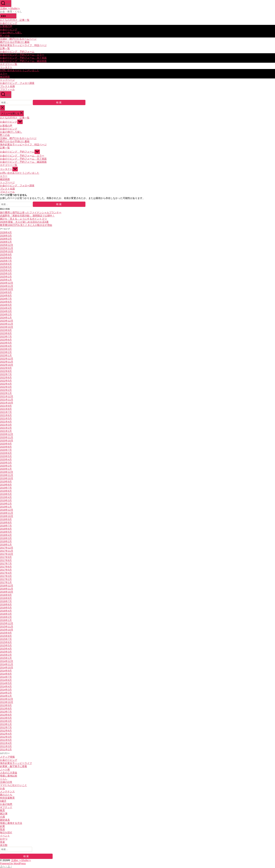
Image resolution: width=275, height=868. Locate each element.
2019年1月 (6, 507)
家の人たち (6, 795)
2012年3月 (6, 737)
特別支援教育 (7, 798)
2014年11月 (7, 664)
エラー (4, 74)
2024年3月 (6, 311)
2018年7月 (6, 526)
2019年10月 (7, 478)
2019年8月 (6, 485)
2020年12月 (7, 434)
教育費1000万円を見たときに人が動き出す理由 (26, 225)
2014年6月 (6, 680)
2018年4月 (6, 535)
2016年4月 (6, 611)
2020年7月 (6, 450)
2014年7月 (6, 677)
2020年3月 (6, 463)
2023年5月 (6, 343)
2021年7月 (6, 412)
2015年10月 (7, 630)
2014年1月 (6, 696)
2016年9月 (6, 595)
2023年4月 (6, 346)
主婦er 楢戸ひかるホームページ (18, 39)
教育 (2, 810)
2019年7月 (6, 488)
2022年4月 (6, 384)
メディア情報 (7, 757)
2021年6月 (6, 415)
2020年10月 (7, 440)
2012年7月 (6, 727)
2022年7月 (6, 374)
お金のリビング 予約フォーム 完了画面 (23, 58)
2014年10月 (7, 667)
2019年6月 (6, 491)
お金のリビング (9, 23)
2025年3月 (6, 273)
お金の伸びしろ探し (11, 33)
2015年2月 (6, 655)
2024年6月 (6, 302)
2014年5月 (6, 683)
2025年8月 (6, 258)
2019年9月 (6, 481)
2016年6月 (6, 604)
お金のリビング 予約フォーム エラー (22, 55)
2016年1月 (6, 620)
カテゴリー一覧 (9, 64)
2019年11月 (7, 475)
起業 (2, 826)
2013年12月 (7, 699)
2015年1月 (6, 658)
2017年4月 (6, 573)
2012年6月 (6, 731)
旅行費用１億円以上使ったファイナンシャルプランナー (31, 212)
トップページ (7, 80)
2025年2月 (6, 277)
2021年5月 (6, 418)
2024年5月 (6, 305)
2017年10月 (7, 554)
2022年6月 (6, 377)
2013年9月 (6, 705)
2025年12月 (7, 245)
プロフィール (7, 89)
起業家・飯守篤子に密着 (14, 766)
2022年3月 (6, 387)
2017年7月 (6, 563)
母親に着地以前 (9, 776)
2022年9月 (6, 368)
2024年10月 (7, 289)
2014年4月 (6, 686)
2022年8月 (6, 371)
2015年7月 (6, 639)
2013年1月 (6, 724)
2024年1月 (6, 318)
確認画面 (5, 77)
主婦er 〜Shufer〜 (10, 8)
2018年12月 (7, 510)
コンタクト (6, 67)
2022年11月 (7, 362)
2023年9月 (6, 330)
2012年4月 (6, 734)
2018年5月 (6, 532)
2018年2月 (6, 541)
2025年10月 (7, 251)
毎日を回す (6, 832)
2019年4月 (6, 497)
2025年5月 (6, 267)
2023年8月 (6, 333)
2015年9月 (6, 633)
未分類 (4, 845)
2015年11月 (7, 626)
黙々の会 (5, 36)
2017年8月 (6, 560)
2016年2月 (6, 617)
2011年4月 (6, 743)
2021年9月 (6, 406)
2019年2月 (6, 504)
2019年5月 (6, 494)
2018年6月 (6, 529)
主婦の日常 (6, 782)
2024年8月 (6, 295)
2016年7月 (6, 601)
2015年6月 (6, 642)
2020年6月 (6, 453)
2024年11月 (7, 286)
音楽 (2, 842)
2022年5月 (6, 381)
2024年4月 (6, 308)
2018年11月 (7, 513)
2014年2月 (6, 693)
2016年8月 (6, 598)
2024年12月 (7, 283)
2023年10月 (7, 327)
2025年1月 (6, 280)
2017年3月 (6, 576)
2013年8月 (6, 708)
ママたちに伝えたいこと (14, 785)
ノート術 (5, 769)
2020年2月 (6, 466)
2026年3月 (6, 236)
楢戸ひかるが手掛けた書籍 (15, 42)
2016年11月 (7, 589)
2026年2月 (6, 239)
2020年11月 (7, 437)
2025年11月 (7, 248)
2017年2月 (6, 579)
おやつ (4, 839)
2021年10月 (7, 403)
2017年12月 (7, 548)
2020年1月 (6, 469)
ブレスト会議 (7, 86)
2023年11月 (7, 324)
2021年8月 (6, 409)
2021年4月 (6, 422)
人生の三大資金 (9, 773)
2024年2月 (6, 314)
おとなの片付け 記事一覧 (15, 20)
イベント (5, 836)
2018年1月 (6, 545)
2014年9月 (6, 671)
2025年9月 (6, 254)
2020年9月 (6, 444)
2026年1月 (6, 242)
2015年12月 (7, 623)
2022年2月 (6, 390)
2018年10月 (7, 516)
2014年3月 (6, 690)
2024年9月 (6, 292)
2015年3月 (6, 652)
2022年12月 (7, 359)
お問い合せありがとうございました (20, 70)
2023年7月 (6, 336)
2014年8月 (6, 674)
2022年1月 (6, 393)
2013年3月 (6, 721)
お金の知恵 (6, 804)
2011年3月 (6, 746)
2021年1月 (6, 431)
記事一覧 (5, 48)
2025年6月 (6, 264)
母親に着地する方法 (11, 823)
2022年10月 (7, 365)
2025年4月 (6, 270)
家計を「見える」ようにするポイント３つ (23, 219)
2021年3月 (6, 425)
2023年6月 (6, 340)
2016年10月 (7, 592)
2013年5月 (6, 718)
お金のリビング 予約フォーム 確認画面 (23, 61)
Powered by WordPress (13, 863)
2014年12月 (7, 661)
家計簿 (4, 814)
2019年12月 (7, 472)
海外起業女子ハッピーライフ (16, 763)
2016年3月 (6, 614)
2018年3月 (6, 538)
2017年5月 (6, 570)
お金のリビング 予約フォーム (17, 51)
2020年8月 (6, 447)
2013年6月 (6, 715)
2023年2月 (6, 352)
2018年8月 (6, 522)
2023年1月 (6, 355)
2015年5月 (6, 645)
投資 (2, 829)
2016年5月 (6, 608)
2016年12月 (7, 585)
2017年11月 (7, 551)
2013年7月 (6, 712)
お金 (2, 788)
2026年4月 (6, 232)
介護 (2, 817)
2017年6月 (6, 567)
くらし (4, 779)
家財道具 (5, 820)
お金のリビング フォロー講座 (17, 83)
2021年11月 (7, 399)
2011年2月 (6, 749)
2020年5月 (6, 456)
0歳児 (3, 801)
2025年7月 (6, 261)
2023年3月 (6, 349)
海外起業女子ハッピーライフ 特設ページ (23, 45)
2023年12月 (7, 321)
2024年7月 (6, 299)
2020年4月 (6, 459)
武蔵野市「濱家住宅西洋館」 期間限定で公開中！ (27, 216)
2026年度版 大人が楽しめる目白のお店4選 (24, 222)
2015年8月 (6, 636)
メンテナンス (7, 791)
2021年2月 (6, 428)
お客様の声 (6, 26)
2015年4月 (6, 649)
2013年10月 (7, 702)
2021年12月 (7, 396)
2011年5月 (6, 740)
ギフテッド (6, 807)
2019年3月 (6, 500)
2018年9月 (6, 519)
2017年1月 (6, 582)
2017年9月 (6, 557)
